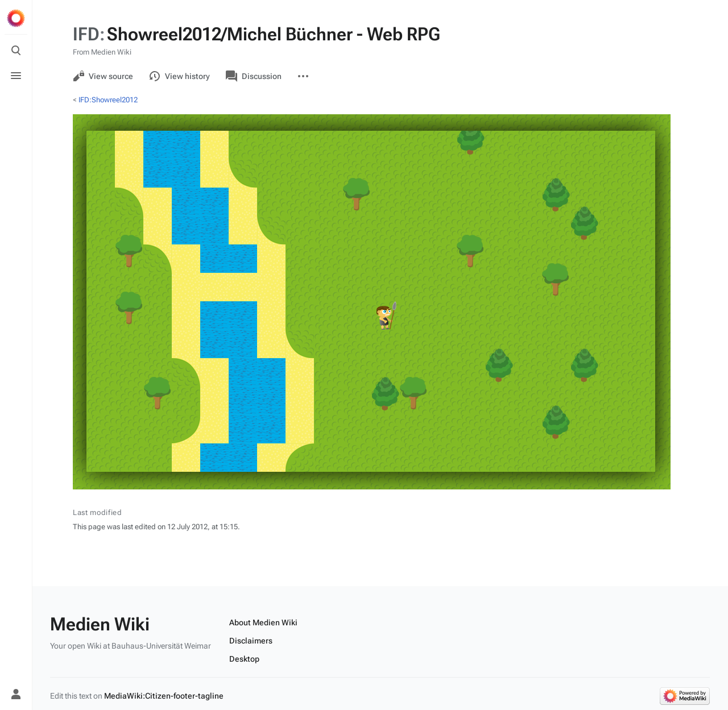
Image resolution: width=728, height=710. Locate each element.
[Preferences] (16, 669)
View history (179, 76)
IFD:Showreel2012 (108, 100)
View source (103, 76)
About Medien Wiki (263, 622)
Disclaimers (251, 641)
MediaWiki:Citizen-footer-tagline (164, 696)
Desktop (244, 659)
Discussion (254, 76)
